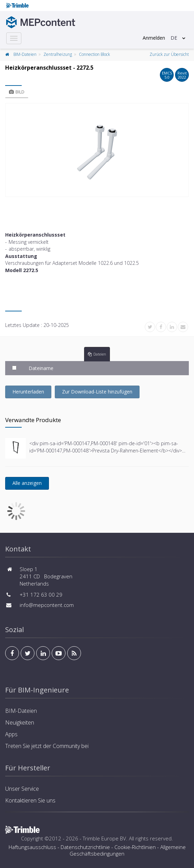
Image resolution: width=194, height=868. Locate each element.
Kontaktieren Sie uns (30, 800)
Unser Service (22, 789)
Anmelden (154, 38)
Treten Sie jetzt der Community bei (47, 746)
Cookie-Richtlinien (135, 847)
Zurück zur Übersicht (169, 54)
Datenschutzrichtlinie (85, 847)
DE (174, 38)
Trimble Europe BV (104, 838)
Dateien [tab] (97, 354)
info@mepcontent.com (47, 605)
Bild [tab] (17, 92)
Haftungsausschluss (32, 847)
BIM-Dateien (25, 54)
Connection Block (94, 54)
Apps (11, 734)
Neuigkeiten (20, 722)
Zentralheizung (58, 54)
